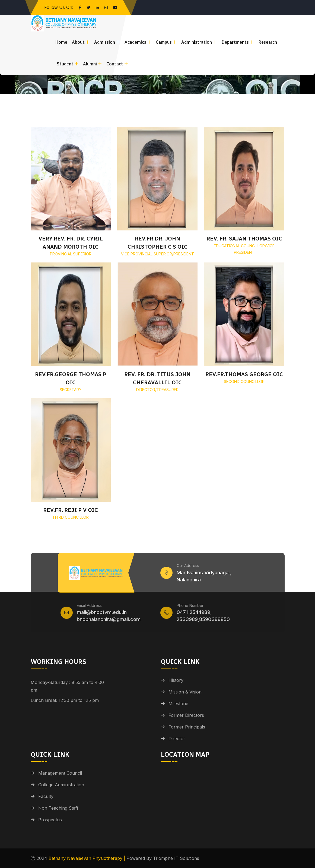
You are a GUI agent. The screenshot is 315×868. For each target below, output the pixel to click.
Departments (235, 42)
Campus (164, 42)
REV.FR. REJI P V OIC (71, 510)
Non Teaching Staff (58, 808)
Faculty (46, 796)
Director (177, 739)
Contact (115, 64)
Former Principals (187, 727)
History (176, 680)
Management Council (60, 773)
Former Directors (186, 715)
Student (65, 64)
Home (61, 42)
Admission (105, 42)
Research (268, 42)
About (78, 42)
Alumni (90, 64)
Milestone (178, 704)
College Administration (61, 785)
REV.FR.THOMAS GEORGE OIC (244, 374)
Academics (135, 42)
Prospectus (50, 820)
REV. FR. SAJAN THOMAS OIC (244, 239)
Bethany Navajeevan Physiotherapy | (87, 858)
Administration (197, 42)
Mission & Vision (185, 692)
